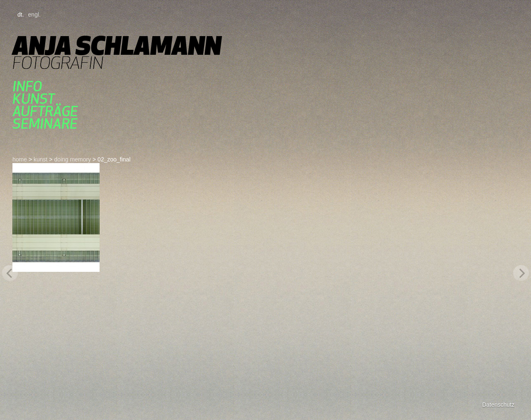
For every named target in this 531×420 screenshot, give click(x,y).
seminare (45, 124)
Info (27, 86)
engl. (34, 15)
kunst (34, 99)
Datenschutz (498, 405)
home (20, 159)
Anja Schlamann (117, 45)
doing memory (72, 159)
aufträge (45, 111)
